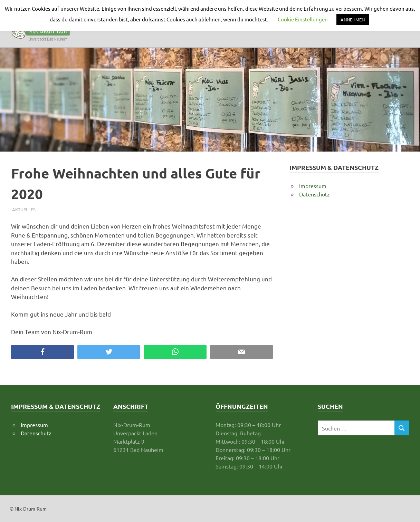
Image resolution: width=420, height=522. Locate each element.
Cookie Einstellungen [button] (303, 19)
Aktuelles (24, 209)
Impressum (313, 186)
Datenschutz (314, 194)
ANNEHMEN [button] (353, 20)
